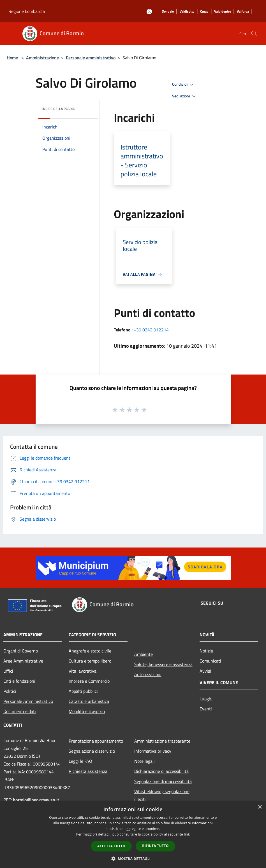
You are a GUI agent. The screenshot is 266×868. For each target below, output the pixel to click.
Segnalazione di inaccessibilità (163, 781)
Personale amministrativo (91, 58)
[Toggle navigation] (11, 33)
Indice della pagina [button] (58, 109)
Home (12, 58)
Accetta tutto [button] (111, 846)
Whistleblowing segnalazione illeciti (162, 795)
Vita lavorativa (83, 671)
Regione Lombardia (27, 11)
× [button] (260, 807)
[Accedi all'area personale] (149, 12)
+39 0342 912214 (151, 330)
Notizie (206, 651)
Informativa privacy (153, 751)
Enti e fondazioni (19, 681)
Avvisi (205, 671)
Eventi (206, 709)
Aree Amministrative (23, 661)
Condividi (184, 85)
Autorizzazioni (148, 674)
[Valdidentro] (223, 12)
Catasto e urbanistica (89, 701)
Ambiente (144, 654)
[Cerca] (254, 34)
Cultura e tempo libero (90, 661)
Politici (10, 691)
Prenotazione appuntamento (96, 741)
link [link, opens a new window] (187, 834)
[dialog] (133, 835)
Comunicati (210, 661)
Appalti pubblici (83, 691)
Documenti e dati (20, 711)
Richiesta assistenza (88, 771)
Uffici (8, 671)
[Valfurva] (243, 12)
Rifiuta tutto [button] (155, 846)
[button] (133, 858)
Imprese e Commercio (89, 681)
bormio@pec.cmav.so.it (36, 800)
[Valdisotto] (187, 12)
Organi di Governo (21, 651)
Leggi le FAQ (80, 761)
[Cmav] (204, 12)
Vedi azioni (185, 96)
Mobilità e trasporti (87, 711)
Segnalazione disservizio (92, 751)
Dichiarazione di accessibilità (161, 771)
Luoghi (206, 699)
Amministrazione (42, 58)
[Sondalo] (168, 12)
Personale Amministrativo (28, 701)
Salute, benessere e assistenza (163, 664)
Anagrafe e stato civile (90, 651)
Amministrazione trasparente (162, 741)
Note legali (144, 761)
